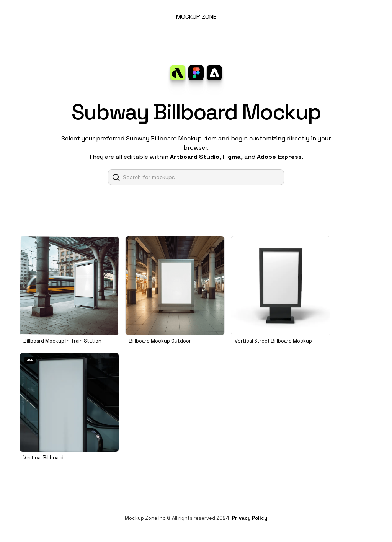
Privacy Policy (250, 518)
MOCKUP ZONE (196, 17)
